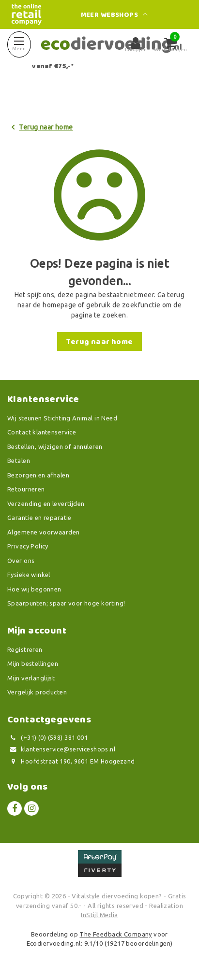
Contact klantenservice (42, 432)
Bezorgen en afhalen (38, 475)
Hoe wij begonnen (34, 589)
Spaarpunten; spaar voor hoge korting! (66, 603)
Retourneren (26, 489)
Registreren (25, 649)
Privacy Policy (28, 546)
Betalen (19, 461)
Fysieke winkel (29, 575)
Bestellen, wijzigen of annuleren (55, 447)
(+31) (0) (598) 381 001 (47, 738)
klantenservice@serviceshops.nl (61, 749)
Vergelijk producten (37, 692)
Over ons (21, 561)
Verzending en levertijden (46, 504)
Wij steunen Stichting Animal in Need (62, 418)
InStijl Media (99, 915)
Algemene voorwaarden (43, 532)
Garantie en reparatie (39, 518)
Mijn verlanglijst (31, 678)
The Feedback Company (115, 934)
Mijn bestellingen (33, 663)
